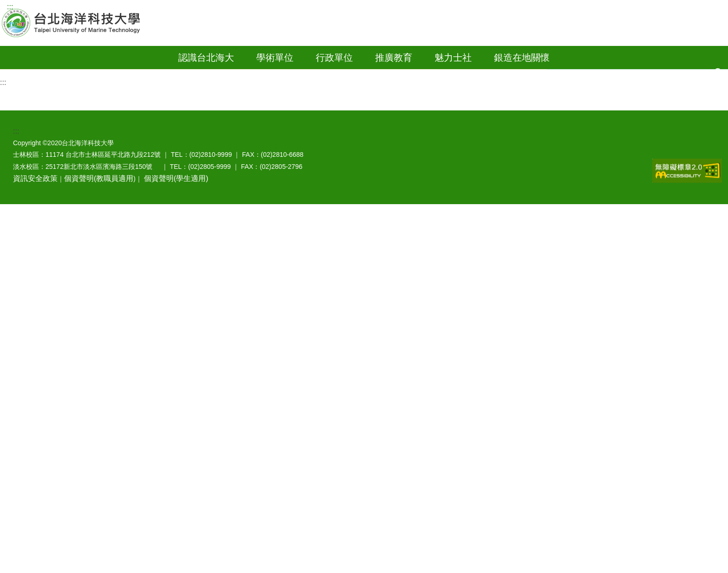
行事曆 (600, 53)
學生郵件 (675, 53)
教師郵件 (637, 53)
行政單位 (334, 73)
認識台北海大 (206, 73)
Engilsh (225, 8)
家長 (170, 8)
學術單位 (275, 73)
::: (10, 7)
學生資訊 (72, 8)
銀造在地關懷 (522, 73)
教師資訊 (112, 8)
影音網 (710, 53)
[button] (719, 75)
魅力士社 (453, 73)
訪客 (195, 8)
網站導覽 (32, 8)
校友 (144, 8)
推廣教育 (394, 73)
